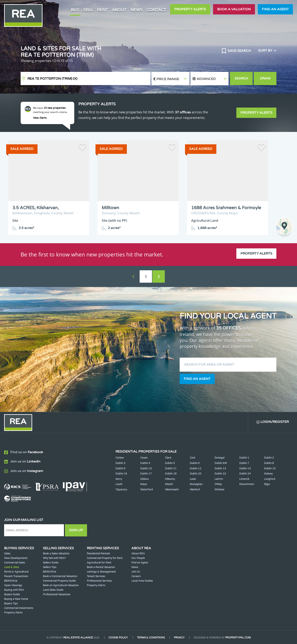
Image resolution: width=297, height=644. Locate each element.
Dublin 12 (196, 468)
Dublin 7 (244, 463)
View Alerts (41, 118)
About (119, 10)
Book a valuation (234, 9)
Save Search (239, 51)
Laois (193, 479)
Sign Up (76, 530)
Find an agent (275, 9)
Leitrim (219, 479)
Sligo (267, 484)
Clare (168, 458)
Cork (193, 458)
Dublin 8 (269, 463)
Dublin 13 (220, 468)
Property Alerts (190, 9)
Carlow (120, 458)
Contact (156, 10)
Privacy (179, 638)
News (137, 10)
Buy (75, 10)
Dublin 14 (245, 468)
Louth (119, 484)
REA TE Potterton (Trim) (52, 79)
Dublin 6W (221, 463)
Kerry (119, 479)
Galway (268, 474)
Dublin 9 (120, 468)
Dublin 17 (146, 474)
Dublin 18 (171, 474)
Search (241, 78)
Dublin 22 (220, 474)
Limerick (244, 479)
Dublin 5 (170, 463)
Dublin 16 (121, 474)
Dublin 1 (244, 458)
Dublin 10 (146, 468)
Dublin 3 (120, 463)
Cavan (144, 458)
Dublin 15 (270, 468)
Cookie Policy (118, 638)
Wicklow (219, 490)
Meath (169, 484)
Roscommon (247, 484)
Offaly (218, 484)
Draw (265, 78)
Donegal (219, 458)
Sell (88, 10)
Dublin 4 (145, 463)
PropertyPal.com (238, 638)
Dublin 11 (171, 468)
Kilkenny (170, 479)
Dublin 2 (269, 458)
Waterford (147, 490)
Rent (102, 10)
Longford (270, 479)
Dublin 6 (195, 463)
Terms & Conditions (151, 638)
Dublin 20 (196, 474)
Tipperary (121, 490)
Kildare (144, 479)
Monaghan (196, 484)
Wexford (195, 490)
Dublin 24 (245, 474)
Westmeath (172, 490)
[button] (209, 79)
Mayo (144, 484)
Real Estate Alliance (78, 638)
